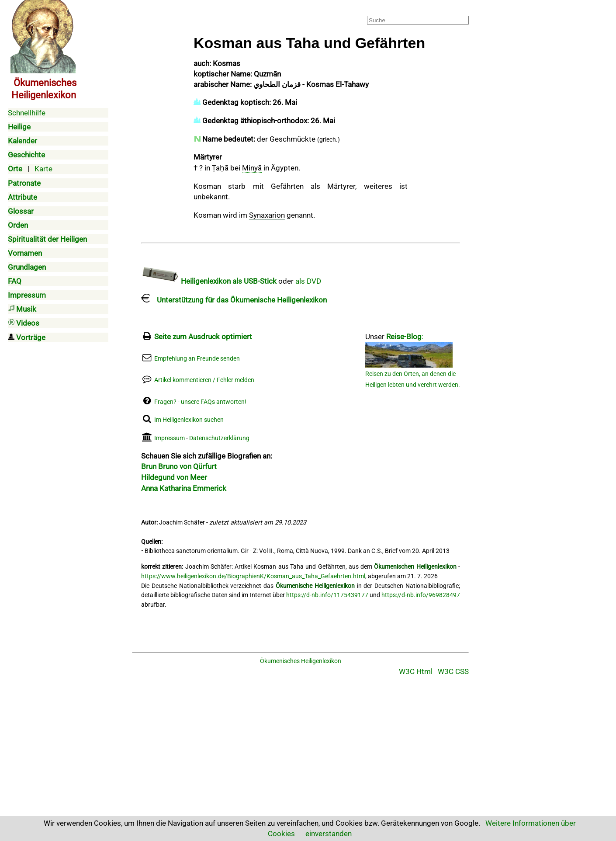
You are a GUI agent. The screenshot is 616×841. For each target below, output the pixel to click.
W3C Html (416, 671)
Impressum (170, 438)
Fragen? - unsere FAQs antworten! (200, 402)
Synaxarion (267, 215)
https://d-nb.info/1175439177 (327, 595)
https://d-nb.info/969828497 (421, 595)
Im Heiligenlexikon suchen (189, 420)
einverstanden (329, 834)
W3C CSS (453, 671)
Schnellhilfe (27, 113)
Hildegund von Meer (174, 477)
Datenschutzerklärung (219, 438)
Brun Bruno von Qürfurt (179, 466)
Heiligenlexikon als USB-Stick (209, 281)
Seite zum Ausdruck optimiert (203, 337)
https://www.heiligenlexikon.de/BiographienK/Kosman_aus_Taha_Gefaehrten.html (253, 576)
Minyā (252, 168)
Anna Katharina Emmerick (184, 488)
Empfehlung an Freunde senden (197, 359)
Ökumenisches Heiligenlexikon (301, 661)
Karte (43, 169)
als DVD (308, 281)
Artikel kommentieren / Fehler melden (204, 380)
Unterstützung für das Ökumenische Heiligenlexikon (234, 300)
